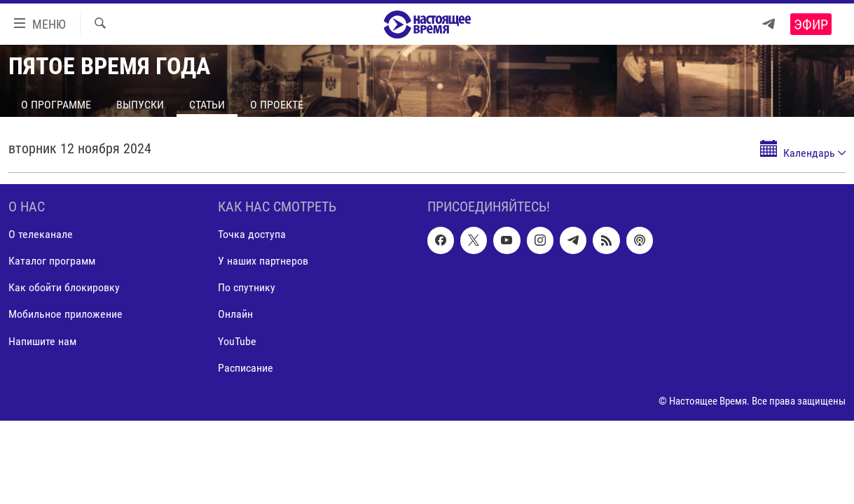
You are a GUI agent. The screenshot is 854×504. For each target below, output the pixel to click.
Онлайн (235, 315)
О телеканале (41, 234)
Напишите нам (42, 341)
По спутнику (247, 287)
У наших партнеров (263, 261)
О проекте (277, 105)
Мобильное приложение (66, 315)
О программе (56, 105)
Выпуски (140, 105)
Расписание (246, 368)
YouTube (237, 341)
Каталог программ (52, 261)
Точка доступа (252, 234)
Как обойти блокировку (64, 287)
